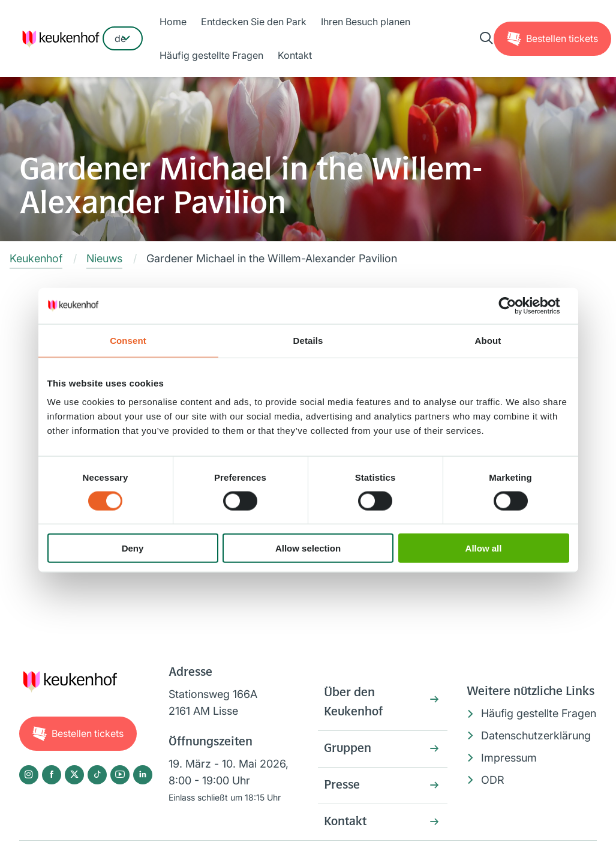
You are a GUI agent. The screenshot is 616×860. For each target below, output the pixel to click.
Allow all (484, 548)
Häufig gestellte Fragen (211, 55)
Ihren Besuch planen (366, 22)
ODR (493, 780)
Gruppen (348, 749)
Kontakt (295, 55)
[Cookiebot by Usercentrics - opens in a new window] (517, 305)
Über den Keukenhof (353, 703)
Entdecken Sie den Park (254, 22)
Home (173, 22)
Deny (133, 548)
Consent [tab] (128, 340)
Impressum (509, 758)
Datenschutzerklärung (536, 735)
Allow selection (308, 548)
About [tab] (488, 340)
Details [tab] (308, 340)
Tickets (562, 38)
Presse (342, 786)
